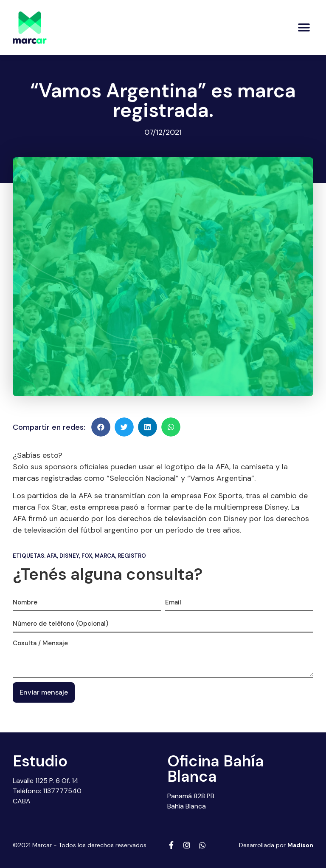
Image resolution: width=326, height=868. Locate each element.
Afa (52, 556)
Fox (87, 556)
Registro (132, 556)
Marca (105, 556)
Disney (69, 556)
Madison (300, 845)
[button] (304, 27)
